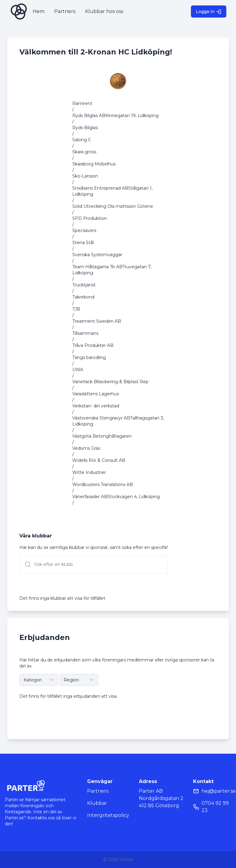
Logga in (209, 12)
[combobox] (39, 680)
